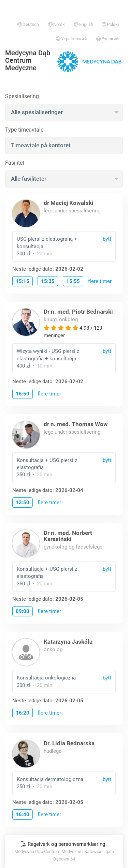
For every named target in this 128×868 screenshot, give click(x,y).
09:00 (23, 611)
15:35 (48, 281)
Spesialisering (22, 96)
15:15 (23, 281)
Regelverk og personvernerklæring (63, 844)
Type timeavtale (24, 130)
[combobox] (64, 113)
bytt (107, 239)
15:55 (73, 281)
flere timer (100, 281)
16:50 (23, 394)
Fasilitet (15, 163)
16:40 (23, 814)
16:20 (23, 713)
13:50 (23, 503)
